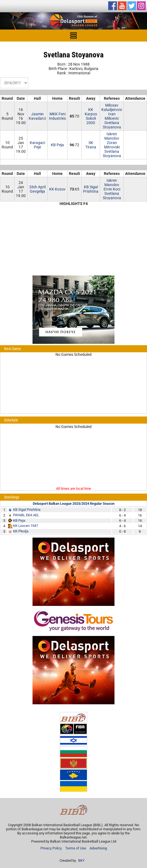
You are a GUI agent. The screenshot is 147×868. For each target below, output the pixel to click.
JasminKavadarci (37, 116)
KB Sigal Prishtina (91, 189)
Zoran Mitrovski (112, 145)
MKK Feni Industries (57, 116)
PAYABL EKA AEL (26, 515)
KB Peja (57, 145)
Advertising (98, 848)
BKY (81, 860)
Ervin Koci (112, 189)
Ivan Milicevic (112, 116)
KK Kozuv (57, 189)
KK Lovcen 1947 (26, 526)
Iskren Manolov (112, 136)
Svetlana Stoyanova (112, 125)
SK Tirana (91, 145)
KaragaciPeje (37, 145)
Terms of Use (76, 848)
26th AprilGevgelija (37, 189)
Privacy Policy (51, 848)
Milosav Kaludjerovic (112, 107)
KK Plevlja (21, 531)
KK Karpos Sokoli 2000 (91, 116)
